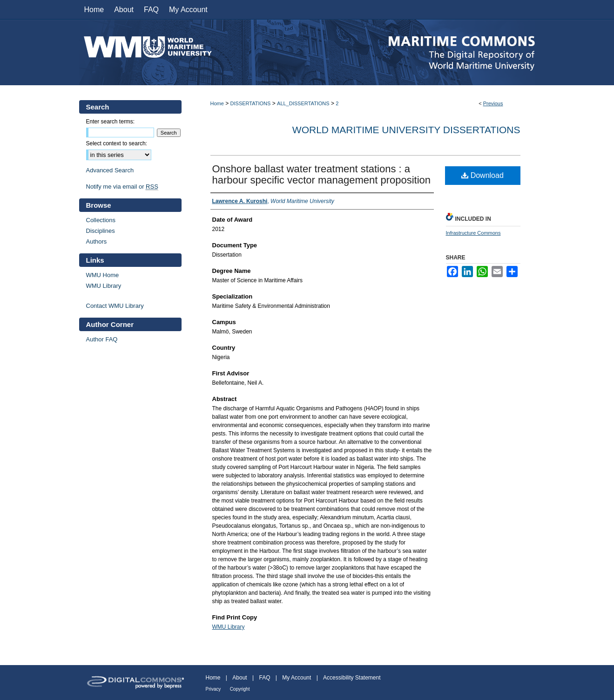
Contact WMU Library (115, 306)
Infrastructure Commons (473, 233)
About (240, 678)
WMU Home (103, 275)
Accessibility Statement (352, 678)
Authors (97, 241)
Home (217, 103)
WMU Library (229, 627)
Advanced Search (110, 170)
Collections (101, 220)
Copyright (240, 689)
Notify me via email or (122, 187)
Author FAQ (102, 339)
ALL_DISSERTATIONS (303, 103)
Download (482, 175)
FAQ (264, 678)
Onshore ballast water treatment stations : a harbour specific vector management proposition (322, 174)
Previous (493, 103)
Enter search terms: (111, 122)
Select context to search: (117, 143)
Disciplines (101, 231)
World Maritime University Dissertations (406, 130)
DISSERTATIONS (251, 103)
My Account (297, 678)
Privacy (213, 689)
